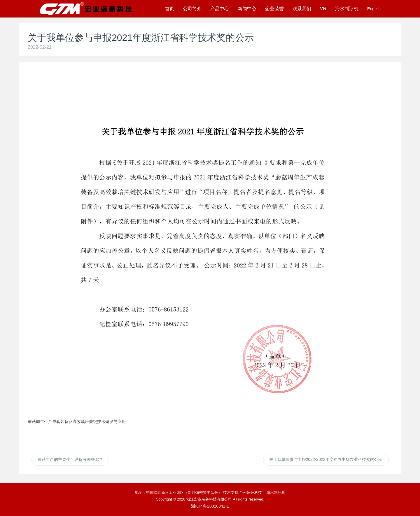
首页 (169, 9)
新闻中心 (247, 9)
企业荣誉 (274, 9)
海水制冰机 (347, 9)
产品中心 (220, 9)
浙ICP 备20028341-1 (210, 506)
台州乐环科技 (251, 493)
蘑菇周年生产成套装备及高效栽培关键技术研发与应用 (77, 421)
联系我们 (302, 9)
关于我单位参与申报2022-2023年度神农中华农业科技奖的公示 (326, 459)
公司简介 (192, 9)
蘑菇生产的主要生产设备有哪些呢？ (70, 459)
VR (323, 9)
